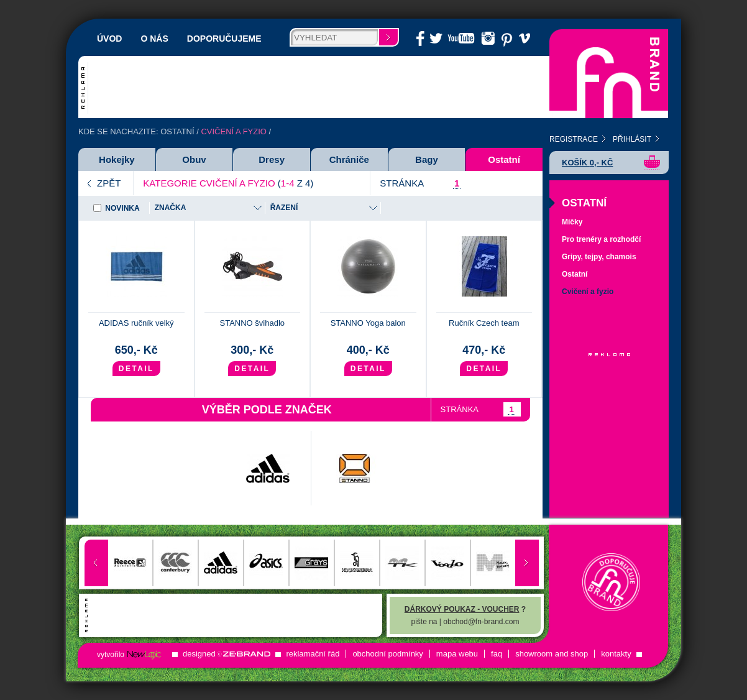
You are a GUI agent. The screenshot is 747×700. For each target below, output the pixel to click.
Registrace (574, 139)
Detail (136, 369)
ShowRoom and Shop (552, 654)
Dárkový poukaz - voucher (462, 609)
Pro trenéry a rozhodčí (601, 239)
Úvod (109, 39)
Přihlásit (632, 139)
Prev (96, 563)
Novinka (122, 208)
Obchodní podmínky (387, 654)
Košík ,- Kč (587, 163)
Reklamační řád (313, 654)
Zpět (109, 183)
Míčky (572, 222)
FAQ (497, 654)
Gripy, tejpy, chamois (599, 257)
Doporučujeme (224, 39)
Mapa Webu (457, 654)
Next (527, 563)
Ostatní (177, 131)
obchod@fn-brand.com (481, 622)
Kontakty (616, 654)
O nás (154, 39)
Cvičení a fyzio (588, 292)
